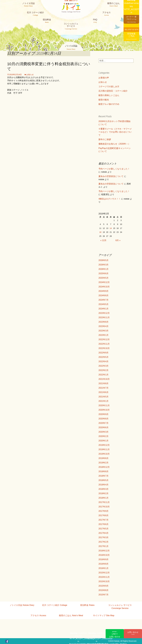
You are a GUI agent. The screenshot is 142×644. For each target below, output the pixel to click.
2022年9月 (103, 353)
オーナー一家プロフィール (131, 19)
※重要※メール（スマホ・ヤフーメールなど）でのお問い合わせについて (115, 132)
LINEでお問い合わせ (115, 634)
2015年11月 (104, 577)
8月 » (118, 240)
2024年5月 (103, 304)
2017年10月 (104, 507)
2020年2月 (103, 436)
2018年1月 (103, 498)
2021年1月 (103, 401)
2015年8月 (103, 590)
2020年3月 (103, 432)
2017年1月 (103, 546)
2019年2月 (103, 463)
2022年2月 (103, 370)
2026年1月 (103, 269)
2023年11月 (104, 317)
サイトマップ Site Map (104, 615)
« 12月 (103, 240)
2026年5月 (103, 260)
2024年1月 (103, 309)
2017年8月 (103, 515)
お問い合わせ (133, 633)
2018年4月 (103, 485)
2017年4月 (103, 533)
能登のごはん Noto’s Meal (71, 615)
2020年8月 (103, 419)
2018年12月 (104, 467)
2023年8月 (103, 322)
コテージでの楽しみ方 (109, 87)
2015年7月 (103, 595)
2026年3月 (103, 265)
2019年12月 (104, 445)
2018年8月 (103, 471)
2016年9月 (103, 559)
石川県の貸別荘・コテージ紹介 (113, 91)
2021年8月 (103, 383)
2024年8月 (103, 295)
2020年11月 (104, 405)
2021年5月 (103, 397)
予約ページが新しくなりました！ (114, 169)
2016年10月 (104, 555)
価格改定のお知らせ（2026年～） (114, 144)
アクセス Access (38, 615)
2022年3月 (103, 366)
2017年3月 (103, 537)
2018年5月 (103, 480)
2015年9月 (103, 586)
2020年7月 (103, 423)
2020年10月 (104, 410)
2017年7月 (103, 520)
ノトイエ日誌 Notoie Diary (22, 605)
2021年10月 (104, 379)
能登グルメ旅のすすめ (109, 104)
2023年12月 (104, 313)
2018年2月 (103, 493)
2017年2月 (103, 542)
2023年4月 (103, 326)
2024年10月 (104, 287)
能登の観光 (104, 100)
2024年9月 (103, 291)
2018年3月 (103, 489)
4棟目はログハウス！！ (109, 199)
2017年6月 (103, 524)
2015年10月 (104, 581)
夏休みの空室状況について (111, 176)
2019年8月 (103, 458)
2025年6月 (103, 273)
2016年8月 (103, 564)
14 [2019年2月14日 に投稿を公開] (111, 228)
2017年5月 (103, 529)
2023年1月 (103, 335)
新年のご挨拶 (105, 139)
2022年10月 (104, 348)
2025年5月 (103, 278)
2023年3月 (103, 331)
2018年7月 (103, 476)
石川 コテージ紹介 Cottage (55, 605)
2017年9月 (103, 511)
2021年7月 (103, 388)
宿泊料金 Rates (87, 605)
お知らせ (30, 75)
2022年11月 (104, 344)
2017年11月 (104, 502)
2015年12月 (104, 573)
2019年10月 (104, 454)
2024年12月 (104, 282)
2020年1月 (103, 441)
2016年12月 (104, 551)
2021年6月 (103, 392)
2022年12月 (104, 339)
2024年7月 (103, 300)
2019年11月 (104, 449)
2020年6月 (103, 427)
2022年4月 (103, 361)
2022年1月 (103, 375)
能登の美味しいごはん (109, 95)
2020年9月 (103, 414)
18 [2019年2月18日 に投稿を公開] (100, 232)
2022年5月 (103, 357)
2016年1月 (103, 568)
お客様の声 (104, 78)
